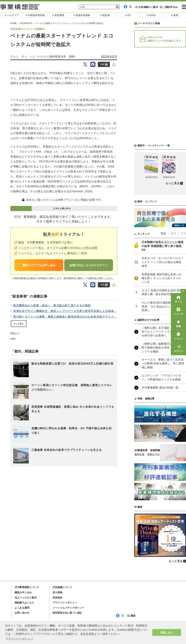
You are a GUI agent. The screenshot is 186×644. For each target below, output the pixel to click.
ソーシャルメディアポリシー (68, 608)
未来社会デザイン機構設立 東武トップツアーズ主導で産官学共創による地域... (65, 311)
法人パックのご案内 (26, 598)
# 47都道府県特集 (35, 15)
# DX (128, 15)
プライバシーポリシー (65, 603)
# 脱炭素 (105, 15)
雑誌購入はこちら (24, 603)
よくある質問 (22, 608)
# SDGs (151, 15)
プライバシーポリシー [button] (19, 639)
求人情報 (57, 592)
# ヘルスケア (12, 15)
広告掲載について (62, 587)
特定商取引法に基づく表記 (67, 613)
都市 (14, 339)
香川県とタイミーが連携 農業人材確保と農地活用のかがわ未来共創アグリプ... (65, 317)
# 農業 (175, 15)
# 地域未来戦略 (82, 15)
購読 (131, 616)
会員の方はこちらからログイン (89, 265)
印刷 (104, 64)
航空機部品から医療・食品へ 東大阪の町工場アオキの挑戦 (52, 305)
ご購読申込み (169, 7)
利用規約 (57, 598)
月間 (183, 233)
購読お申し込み (23, 592)
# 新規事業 (58, 15)
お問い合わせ (22, 613)
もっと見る (19, 324)
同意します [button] (167, 632)
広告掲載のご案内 (147, 7)
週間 (173, 233)
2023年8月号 (109, 57)
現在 (163, 233)
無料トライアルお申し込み (39, 265)
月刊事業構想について (27, 587)
